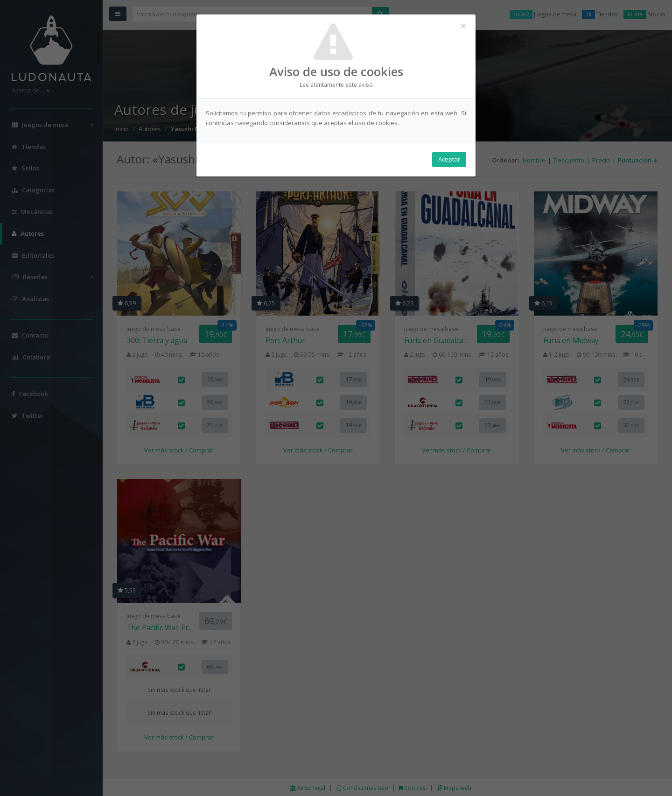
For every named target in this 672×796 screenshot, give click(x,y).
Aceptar (449, 159)
